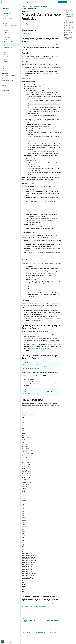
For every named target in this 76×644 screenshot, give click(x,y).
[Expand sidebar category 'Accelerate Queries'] (18, 78)
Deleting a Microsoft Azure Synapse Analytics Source (69, 29)
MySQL (5, 52)
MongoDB (6, 50)
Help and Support (5, 91)
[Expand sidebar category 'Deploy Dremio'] (18, 11)
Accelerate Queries (6, 78)
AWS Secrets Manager (34, 108)
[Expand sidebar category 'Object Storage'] (18, 21)
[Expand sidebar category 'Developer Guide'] (18, 86)
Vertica (5, 66)
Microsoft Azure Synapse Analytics (9, 45)
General (67, 12)
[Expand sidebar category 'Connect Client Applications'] (18, 76)
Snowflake (6, 61)
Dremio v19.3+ (27, 34)
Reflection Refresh (69, 17)
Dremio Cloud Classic (26, 632)
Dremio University (40, 630)
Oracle (5, 55)
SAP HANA (6, 59)
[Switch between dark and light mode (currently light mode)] (74, 2)
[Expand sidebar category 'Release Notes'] (18, 93)
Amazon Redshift (8, 28)
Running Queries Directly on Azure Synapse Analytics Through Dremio (68, 36)
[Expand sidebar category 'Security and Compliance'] (18, 81)
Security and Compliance (7, 81)
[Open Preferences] (2, 642)
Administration (5, 83)
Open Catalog (6, 16)
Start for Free (62, 2)
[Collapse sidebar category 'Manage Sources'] (18, 13)
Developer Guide (5, 86)
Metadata (67, 19)
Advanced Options (69, 14)
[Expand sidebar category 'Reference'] (18, 88)
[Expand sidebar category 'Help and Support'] (18, 91)
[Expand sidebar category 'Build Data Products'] (18, 73)
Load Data (4, 71)
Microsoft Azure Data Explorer (10, 42)
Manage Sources (6, 13)
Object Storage (6, 21)
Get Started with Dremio (7, 6)
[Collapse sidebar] (10, 643)
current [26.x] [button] (43, 2)
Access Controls (26, 306)
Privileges (68, 21)
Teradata (6, 64)
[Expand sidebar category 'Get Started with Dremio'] (18, 6)
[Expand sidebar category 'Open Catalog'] (18, 16)
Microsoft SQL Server (9, 48)
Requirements (67, 7)
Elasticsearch (7, 35)
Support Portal (53, 632)
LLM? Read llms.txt (31, 639)
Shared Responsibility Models (41, 633)
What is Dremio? (5, 8)
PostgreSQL (6, 57)
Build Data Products (6, 73)
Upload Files (5, 68)
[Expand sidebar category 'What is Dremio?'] (18, 9)
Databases (5, 23)
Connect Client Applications (8, 76)
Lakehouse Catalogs (7, 18)
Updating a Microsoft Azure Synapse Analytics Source (69, 24)
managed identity (34, 159)
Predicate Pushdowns (69, 32)
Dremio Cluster (7, 33)
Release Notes (5, 93)
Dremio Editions (25, 630)
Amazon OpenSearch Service (10, 26)
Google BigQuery (8, 37)
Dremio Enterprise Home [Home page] (27, 6)
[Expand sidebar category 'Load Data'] (18, 71)
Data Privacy (24, 639)
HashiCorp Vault (32, 115)
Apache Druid (7, 30)
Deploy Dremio (5, 11)
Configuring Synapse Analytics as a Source (40, 348)
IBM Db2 (6, 40)
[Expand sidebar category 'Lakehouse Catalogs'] (18, 18)
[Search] (70, 2)
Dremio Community (54, 630)
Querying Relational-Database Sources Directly (35, 607)
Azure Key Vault (32, 100)
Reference (4, 88)
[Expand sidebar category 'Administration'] (18, 83)
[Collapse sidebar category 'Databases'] (18, 23)
